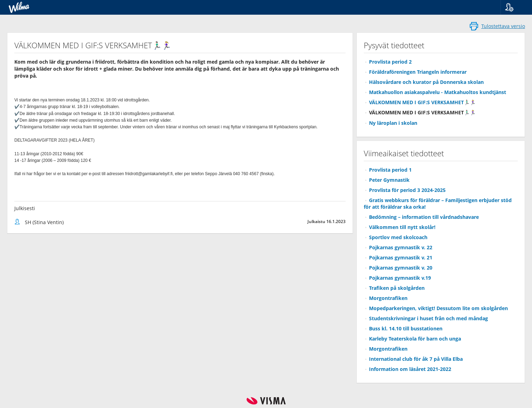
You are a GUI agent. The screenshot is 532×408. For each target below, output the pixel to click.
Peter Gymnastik (389, 180)
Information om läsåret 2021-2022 (410, 369)
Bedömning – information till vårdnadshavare (424, 217)
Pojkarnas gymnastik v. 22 (401, 247)
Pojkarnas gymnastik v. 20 (401, 268)
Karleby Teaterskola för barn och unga (415, 339)
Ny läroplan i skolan (393, 123)
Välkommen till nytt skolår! (402, 227)
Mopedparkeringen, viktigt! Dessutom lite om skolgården (438, 308)
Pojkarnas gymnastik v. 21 (401, 257)
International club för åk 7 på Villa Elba (416, 359)
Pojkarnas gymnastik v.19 (400, 278)
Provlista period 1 (390, 170)
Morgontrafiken (388, 298)
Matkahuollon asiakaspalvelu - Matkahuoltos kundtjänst (438, 92)
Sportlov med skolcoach (398, 237)
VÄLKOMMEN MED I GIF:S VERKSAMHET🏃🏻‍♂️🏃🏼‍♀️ (422, 102)
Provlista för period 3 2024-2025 (407, 190)
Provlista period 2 (390, 62)
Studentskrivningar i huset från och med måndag (428, 318)
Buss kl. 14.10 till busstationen (406, 328)
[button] (514, 7)
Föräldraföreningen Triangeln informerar (418, 72)
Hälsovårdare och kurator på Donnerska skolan (426, 82)
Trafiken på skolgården (397, 288)
